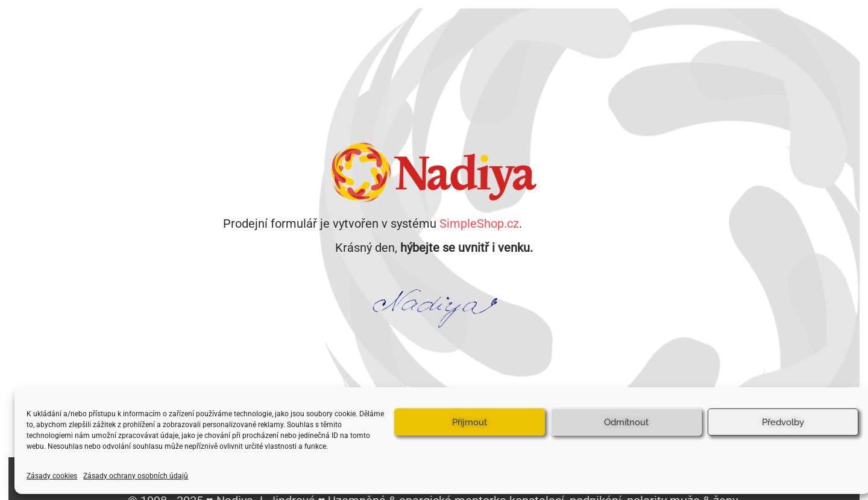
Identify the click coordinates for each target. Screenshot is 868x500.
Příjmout (470, 422)
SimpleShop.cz (479, 223)
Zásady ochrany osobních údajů (136, 476)
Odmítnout (626, 422)
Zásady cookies (52, 476)
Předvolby (783, 422)
